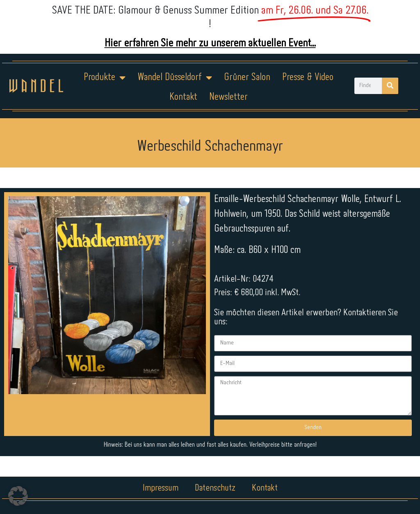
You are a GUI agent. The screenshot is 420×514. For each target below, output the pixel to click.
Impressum (161, 488)
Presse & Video (308, 77)
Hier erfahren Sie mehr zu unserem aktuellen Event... (210, 43)
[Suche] (390, 86)
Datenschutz (215, 488)
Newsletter (228, 97)
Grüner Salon (247, 77)
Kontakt (183, 97)
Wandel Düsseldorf (175, 78)
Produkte (105, 78)
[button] (18, 496)
